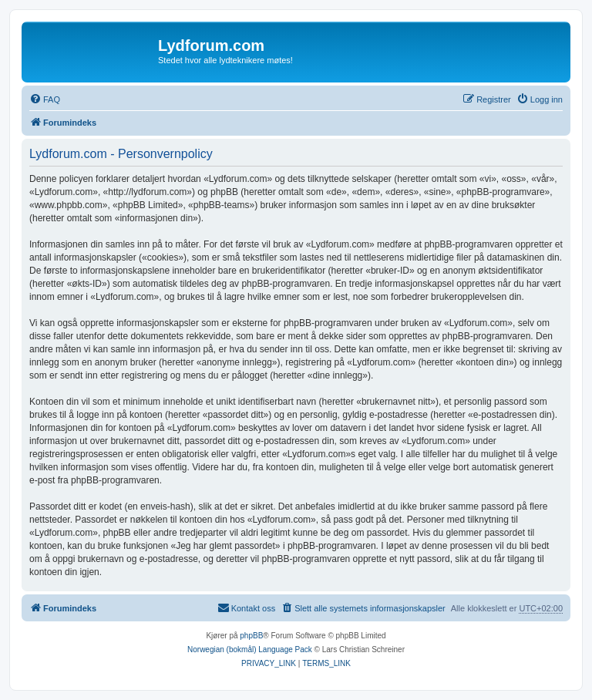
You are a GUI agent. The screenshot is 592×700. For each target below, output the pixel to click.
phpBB (251, 636)
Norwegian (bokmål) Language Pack (250, 650)
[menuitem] (45, 99)
